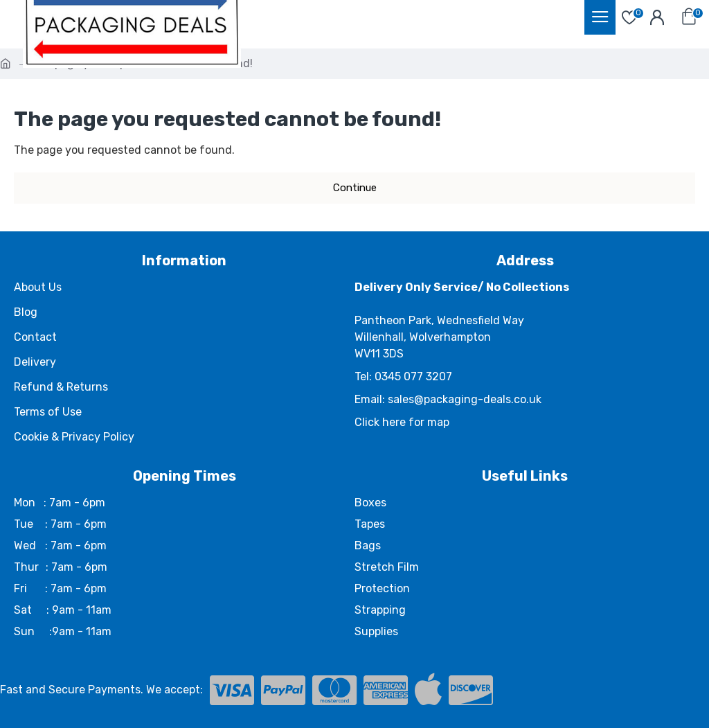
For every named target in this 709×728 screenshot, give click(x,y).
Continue (355, 188)
